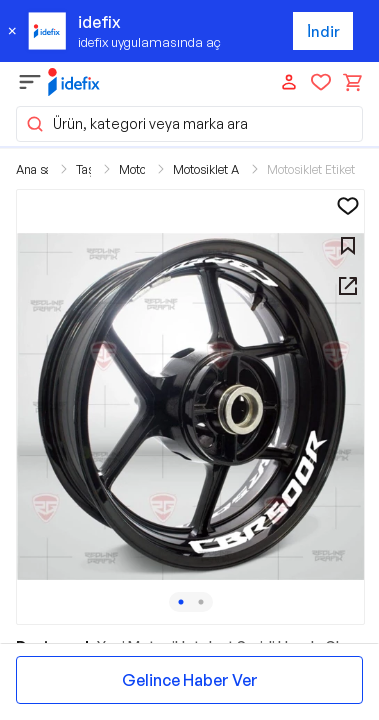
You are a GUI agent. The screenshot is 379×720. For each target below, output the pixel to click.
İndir (323, 31)
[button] (190, 407)
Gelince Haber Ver (190, 680)
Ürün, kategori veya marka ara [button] (136, 124)
